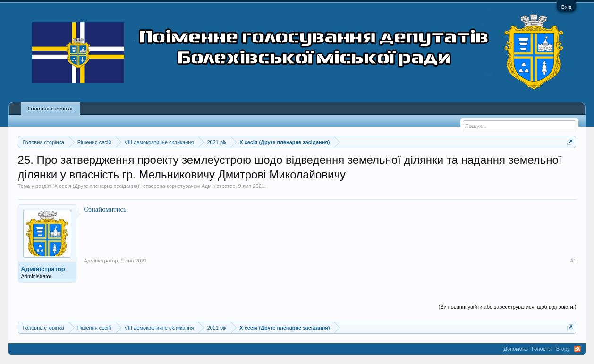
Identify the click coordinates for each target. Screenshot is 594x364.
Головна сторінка (51, 109)
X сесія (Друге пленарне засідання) (97, 186)
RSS (577, 349)
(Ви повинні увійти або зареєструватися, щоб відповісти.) (507, 307)
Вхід (567, 7)
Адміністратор (219, 186)
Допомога (515, 349)
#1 (573, 261)
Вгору (563, 349)
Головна (542, 349)
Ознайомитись (105, 209)
